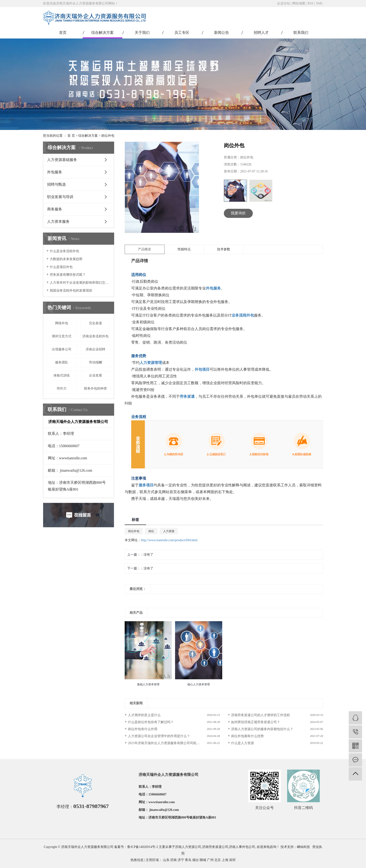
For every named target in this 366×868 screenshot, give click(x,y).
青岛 (188, 860)
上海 (225, 860)
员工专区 (182, 33)
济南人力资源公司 (188, 847)
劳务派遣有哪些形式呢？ (68, 275)
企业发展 (95, 375)
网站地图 (299, 3)
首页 (63, 33)
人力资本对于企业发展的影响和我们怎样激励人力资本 (80, 283)
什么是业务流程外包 (64, 251)
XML (319, 3)
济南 (173, 860)
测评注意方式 (62, 336)
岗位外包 (108, 136)
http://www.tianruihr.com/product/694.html (169, 540)
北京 (218, 860)
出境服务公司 (62, 349)
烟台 (196, 860)
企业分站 (284, 3)
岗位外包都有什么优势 (247, 736)
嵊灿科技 (303, 847)
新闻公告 (222, 33)
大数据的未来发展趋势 (66, 259)
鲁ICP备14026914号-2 (143, 847)
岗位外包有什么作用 (143, 729)
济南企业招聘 (95, 349)
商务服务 (55, 209)
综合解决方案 (102, 33)
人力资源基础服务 (62, 160)
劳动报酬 (95, 362)
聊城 (203, 860)
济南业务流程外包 (95, 336)
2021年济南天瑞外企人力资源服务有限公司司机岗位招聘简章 (172, 743)
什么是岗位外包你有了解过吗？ (151, 722)
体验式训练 (62, 375)
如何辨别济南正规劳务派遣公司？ (256, 722)
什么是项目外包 (61, 267)
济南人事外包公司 (242, 847)
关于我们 (142, 33)
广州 (210, 860)
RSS (311, 3)
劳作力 (62, 389)
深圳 (232, 860)
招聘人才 (261, 33)
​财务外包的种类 (95, 389)
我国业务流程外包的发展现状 (71, 291)
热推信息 (137, 860)
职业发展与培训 (60, 197)
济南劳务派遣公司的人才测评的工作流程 (260, 715)
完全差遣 (95, 323)
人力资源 (169, 531)
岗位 (151, 531)
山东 (166, 860)
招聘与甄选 (56, 184)
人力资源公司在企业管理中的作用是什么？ (159, 736)
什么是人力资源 (243, 743)
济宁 (181, 860)
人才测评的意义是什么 (144, 715)
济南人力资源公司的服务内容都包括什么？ (262, 729)
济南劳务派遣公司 (215, 847)
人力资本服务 (58, 221)
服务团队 (62, 362)
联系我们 (301, 33)
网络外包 (62, 323)
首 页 (71, 136)
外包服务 (55, 172)
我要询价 (238, 213)
